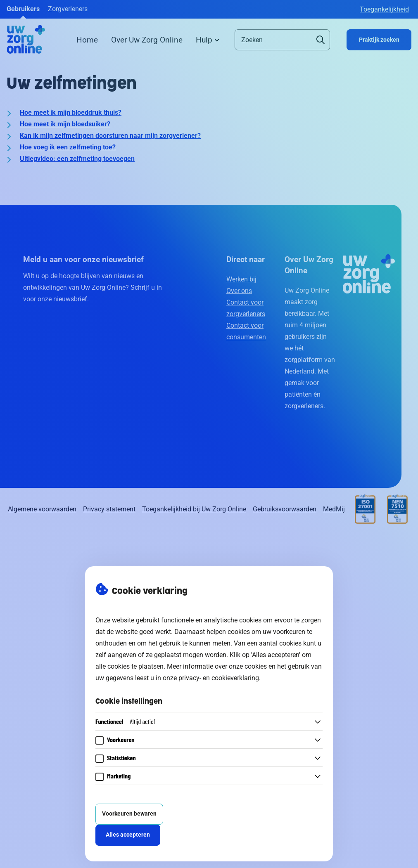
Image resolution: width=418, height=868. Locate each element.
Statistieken (121, 758)
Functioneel (125, 721)
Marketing (119, 776)
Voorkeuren (121, 739)
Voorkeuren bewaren (129, 814)
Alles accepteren (128, 835)
